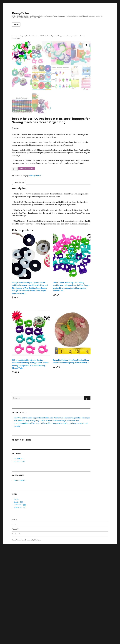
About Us (16, 626)
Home (14, 36)
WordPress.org (20, 604)
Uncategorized (20, 577)
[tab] (19, 279)
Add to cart (27, 265)
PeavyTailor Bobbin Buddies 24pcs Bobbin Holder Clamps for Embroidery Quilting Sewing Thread (51, 520)
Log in (16, 596)
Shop (14, 621)
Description (19, 279)
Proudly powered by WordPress (31, 637)
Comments (20, 602)
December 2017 (20, 558)
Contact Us (16, 631)
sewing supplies (23, 36)
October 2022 (19, 555)
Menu (16, 24)
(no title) (17, 523)
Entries (18, 599)
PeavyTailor (21, 13)
